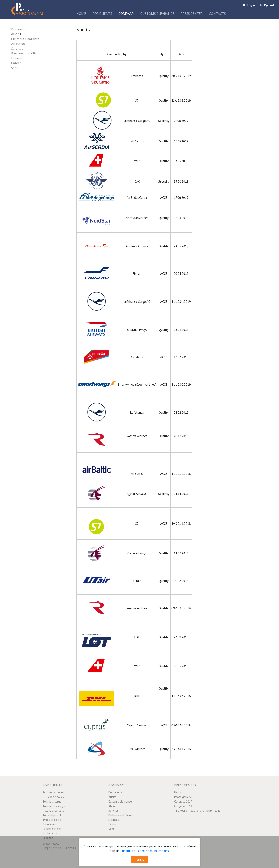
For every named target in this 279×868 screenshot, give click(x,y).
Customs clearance (25, 39)
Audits (16, 34)
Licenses (17, 58)
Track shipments (53, 815)
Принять (140, 860)
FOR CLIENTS (102, 14)
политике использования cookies (145, 851)
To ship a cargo (52, 801)
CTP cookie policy (53, 797)
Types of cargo (52, 820)
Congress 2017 (183, 801)
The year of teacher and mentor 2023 (197, 811)
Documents (20, 29)
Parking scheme (52, 829)
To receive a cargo (54, 806)
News (178, 792)
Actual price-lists (53, 811)
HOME (81, 14)
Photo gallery (183, 797)
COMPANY (126, 14)
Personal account (53, 792)
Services (17, 49)
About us (18, 44)
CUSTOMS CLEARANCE (157, 14)
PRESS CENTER (192, 14)
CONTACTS (217, 14)
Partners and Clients (26, 53)
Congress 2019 (183, 806)
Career (16, 63)
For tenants (50, 833)
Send (15, 68)
